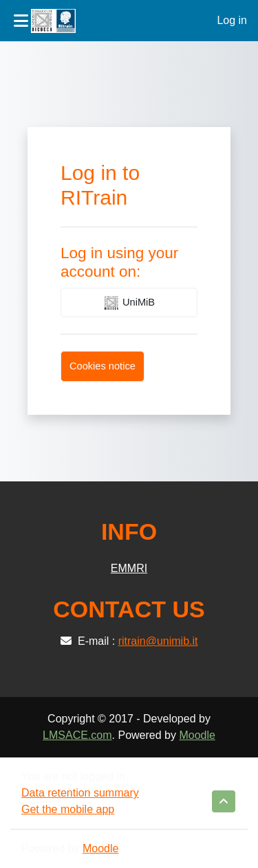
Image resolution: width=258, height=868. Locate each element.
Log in (232, 20)
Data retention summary (80, 793)
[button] (224, 801)
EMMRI (129, 568)
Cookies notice (103, 366)
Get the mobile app (68, 809)
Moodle (197, 735)
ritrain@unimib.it (158, 641)
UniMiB (129, 303)
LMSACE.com (77, 735)
